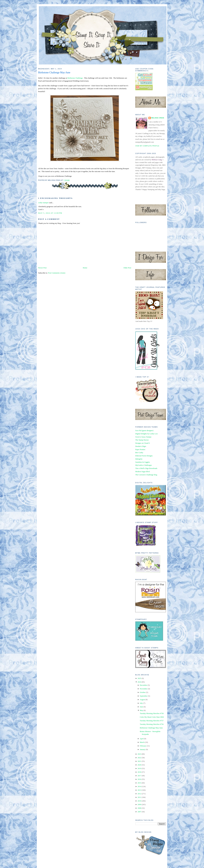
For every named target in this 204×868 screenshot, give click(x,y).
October (143, 692)
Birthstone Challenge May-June (54, 72)
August (142, 700)
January (143, 749)
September (144, 696)
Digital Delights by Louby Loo (146, 434)
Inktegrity (139, 459)
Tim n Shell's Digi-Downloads (146, 468)
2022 (139, 758)
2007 (139, 812)
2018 (139, 772)
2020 (139, 765)
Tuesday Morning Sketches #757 (152, 721)
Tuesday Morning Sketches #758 (152, 713)
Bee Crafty (139, 453)
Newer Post (42, 268)
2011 (139, 797)
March (142, 742)
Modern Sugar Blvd (142, 471)
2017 (139, 776)
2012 (139, 794)
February (143, 746)
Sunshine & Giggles (143, 462)
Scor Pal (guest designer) (144, 430)
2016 (139, 779)
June (141, 707)
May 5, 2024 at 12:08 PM (50, 213)
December (143, 685)
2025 (139, 678)
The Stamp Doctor (142, 440)
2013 (139, 790)
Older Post (127, 268)
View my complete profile (147, 146)
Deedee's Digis (141, 446)
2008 (139, 808)
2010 (139, 801)
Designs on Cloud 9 (142, 443)
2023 (139, 754)
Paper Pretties (140, 449)
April (142, 739)
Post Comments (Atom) (57, 273)
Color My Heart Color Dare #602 (152, 717)
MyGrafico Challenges (144, 465)
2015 (139, 783)
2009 (139, 804)
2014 (139, 786)
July (141, 703)
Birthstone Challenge (75, 78)
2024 (139, 682)
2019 (139, 768)
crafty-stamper (43, 203)
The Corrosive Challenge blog (146, 475)
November (144, 689)
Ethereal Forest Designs (144, 456)
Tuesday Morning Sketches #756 (152, 724)
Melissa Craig (158, 118)
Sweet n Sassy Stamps (143, 437)
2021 (139, 761)
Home (85, 268)
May (141, 710)
